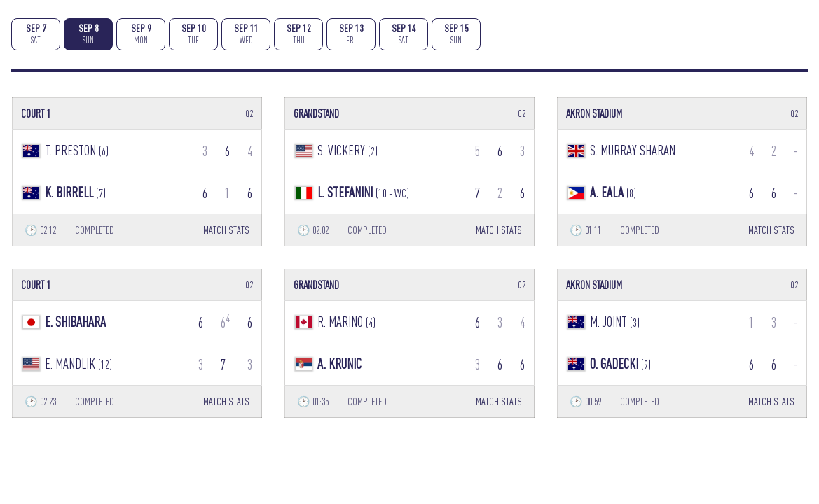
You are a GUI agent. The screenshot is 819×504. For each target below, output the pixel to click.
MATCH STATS (226, 230)
